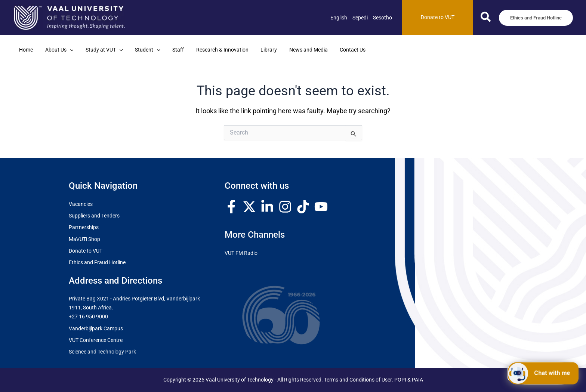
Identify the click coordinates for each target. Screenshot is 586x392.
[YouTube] (321, 207)
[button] (486, 18)
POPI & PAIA (409, 380)
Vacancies (81, 204)
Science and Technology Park (102, 352)
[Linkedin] (267, 207)
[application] (68, 50)
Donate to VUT (86, 251)
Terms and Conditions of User (358, 380)
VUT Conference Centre (96, 340)
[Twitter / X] (249, 207)
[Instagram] (285, 207)
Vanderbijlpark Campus (96, 329)
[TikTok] (303, 207)
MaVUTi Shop (84, 239)
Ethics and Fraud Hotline (97, 263)
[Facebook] (231, 207)
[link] (339, 18)
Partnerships (84, 227)
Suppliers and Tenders (94, 216)
